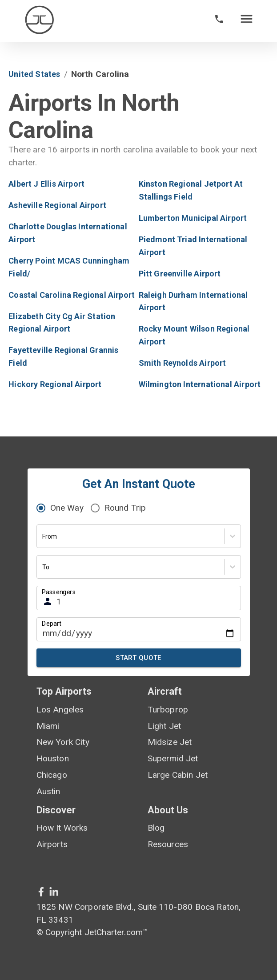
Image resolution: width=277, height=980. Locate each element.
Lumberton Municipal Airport (193, 218)
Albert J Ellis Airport (46, 184)
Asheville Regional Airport (57, 205)
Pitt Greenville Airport (180, 274)
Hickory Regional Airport (55, 384)
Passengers (59, 592)
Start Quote (139, 658)
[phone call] (219, 21)
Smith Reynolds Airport (183, 363)
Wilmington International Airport (200, 384)
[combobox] (43, 537)
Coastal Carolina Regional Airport (72, 295)
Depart (52, 623)
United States (34, 74)
